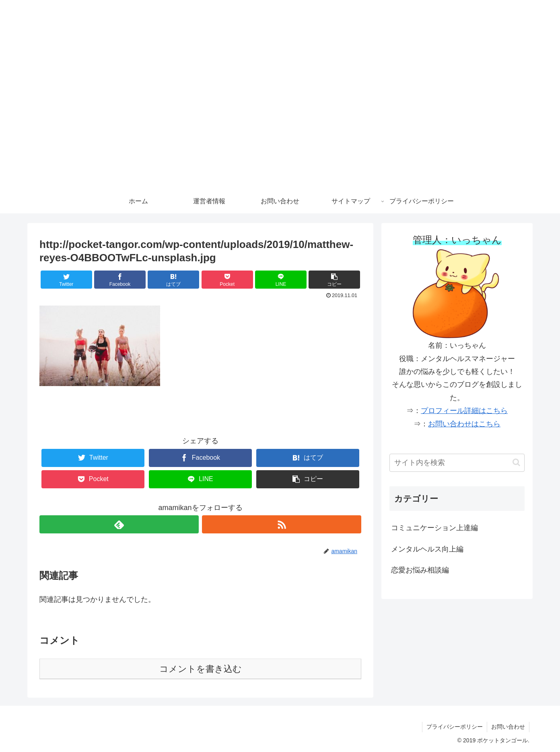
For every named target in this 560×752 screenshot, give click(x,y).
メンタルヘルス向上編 (427, 549)
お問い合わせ (508, 727)
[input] (457, 463)
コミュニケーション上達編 (434, 528)
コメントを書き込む (201, 669)
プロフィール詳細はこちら (464, 411)
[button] (334, 280)
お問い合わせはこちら (464, 424)
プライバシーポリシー (455, 727)
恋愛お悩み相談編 (420, 570)
